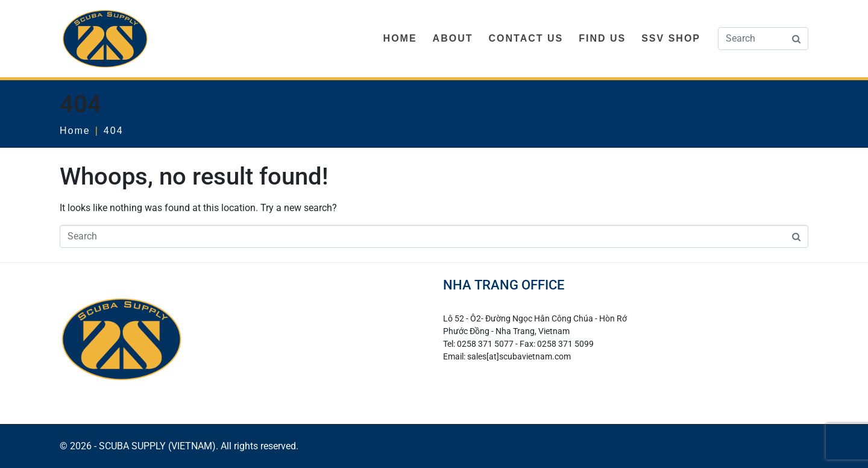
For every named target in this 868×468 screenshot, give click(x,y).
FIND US (602, 38)
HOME (400, 38)
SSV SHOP (671, 38)
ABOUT (453, 38)
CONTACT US (526, 38)
